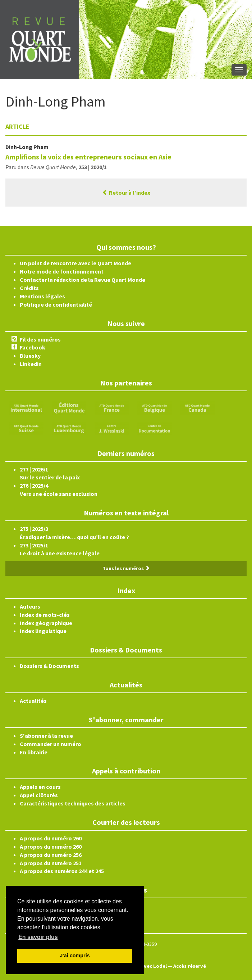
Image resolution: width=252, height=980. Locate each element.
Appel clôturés (39, 795)
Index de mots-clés (45, 615)
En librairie (34, 752)
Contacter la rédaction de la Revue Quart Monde (83, 280)
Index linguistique (43, 631)
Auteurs (30, 606)
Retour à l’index (126, 193)
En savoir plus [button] (38, 937)
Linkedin (31, 364)
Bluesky (30, 356)
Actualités (33, 701)
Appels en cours (40, 787)
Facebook (33, 347)
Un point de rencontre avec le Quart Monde (75, 263)
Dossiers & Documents (49, 666)
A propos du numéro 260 (51, 838)
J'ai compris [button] (75, 956)
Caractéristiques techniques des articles (73, 803)
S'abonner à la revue (46, 736)
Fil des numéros (40, 339)
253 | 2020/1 (93, 167)
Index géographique (46, 623)
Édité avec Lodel (147, 966)
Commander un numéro (51, 744)
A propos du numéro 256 (51, 855)
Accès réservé (190, 966)
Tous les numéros (126, 568)
